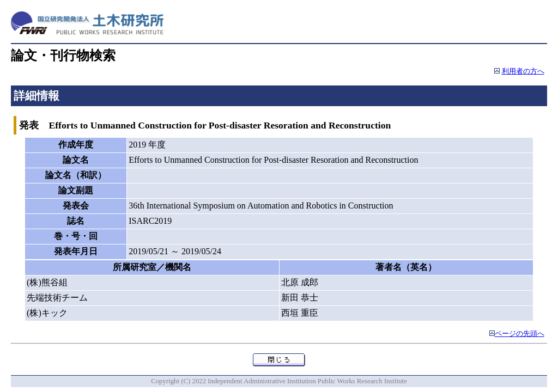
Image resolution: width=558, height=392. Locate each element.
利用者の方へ (523, 71)
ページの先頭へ (520, 334)
